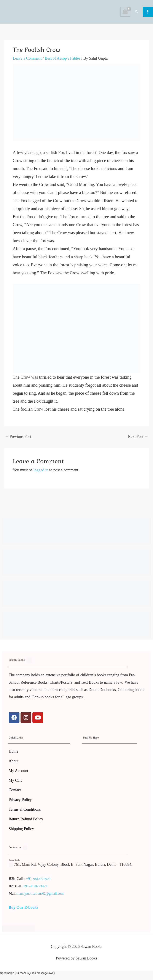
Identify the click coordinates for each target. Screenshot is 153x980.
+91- (29, 879)
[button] (137, 12)
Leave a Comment (27, 58)
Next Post (138, 437)
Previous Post (18, 437)
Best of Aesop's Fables (63, 58)
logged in (41, 470)
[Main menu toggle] (148, 12)
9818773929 (42, 879)
